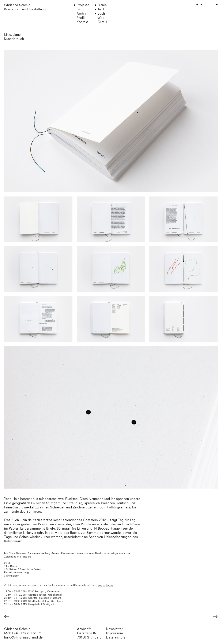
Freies (102, 5)
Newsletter (114, 629)
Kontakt (83, 22)
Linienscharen (105, 585)
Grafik (102, 22)
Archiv (81, 14)
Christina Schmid (17, 629)
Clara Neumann (91, 499)
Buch (101, 14)
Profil (81, 18)
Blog (80, 9)
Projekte (83, 5)
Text (101, 9)
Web (101, 18)
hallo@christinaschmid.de (23, 638)
